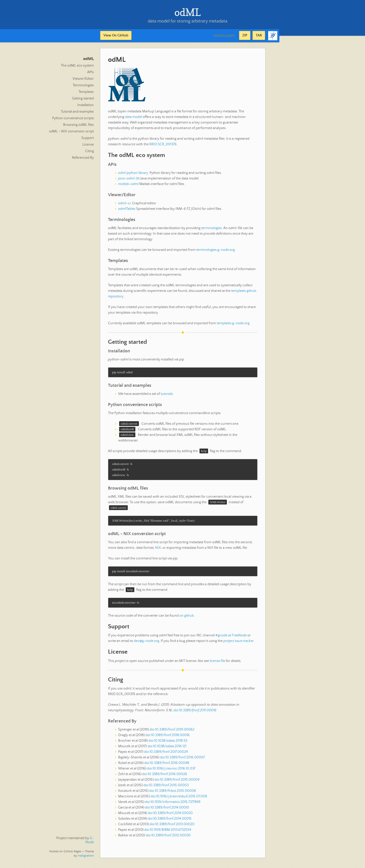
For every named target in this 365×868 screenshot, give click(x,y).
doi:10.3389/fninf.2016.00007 (182, 759)
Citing (89, 151)
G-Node (90, 840)
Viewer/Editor (83, 79)
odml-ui (124, 203)
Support (88, 138)
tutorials (167, 394)
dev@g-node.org (147, 643)
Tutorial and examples (77, 112)
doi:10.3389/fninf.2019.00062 (172, 731)
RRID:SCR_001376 (163, 144)
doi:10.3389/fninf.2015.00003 (166, 787)
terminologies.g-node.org (215, 250)
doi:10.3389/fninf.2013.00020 (172, 826)
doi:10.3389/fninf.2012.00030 (168, 837)
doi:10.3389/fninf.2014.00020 (170, 815)
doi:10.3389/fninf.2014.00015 (170, 820)
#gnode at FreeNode (231, 637)
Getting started (83, 98)
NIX (158, 549)
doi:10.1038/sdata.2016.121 (167, 748)
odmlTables (127, 209)
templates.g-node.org (233, 323)
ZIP (245, 35)
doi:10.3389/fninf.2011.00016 (195, 712)
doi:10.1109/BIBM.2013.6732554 (168, 832)
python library (133, 173)
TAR (259, 35)
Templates (86, 92)
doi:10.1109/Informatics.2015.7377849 (173, 804)
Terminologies (83, 85)
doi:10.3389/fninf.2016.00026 (165, 776)
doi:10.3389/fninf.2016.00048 (167, 765)
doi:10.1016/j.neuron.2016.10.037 (171, 770)
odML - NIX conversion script (71, 131)
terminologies (212, 228)
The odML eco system (77, 66)
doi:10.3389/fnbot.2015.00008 (173, 793)
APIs (90, 72)
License (88, 145)
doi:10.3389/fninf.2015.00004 (177, 781)
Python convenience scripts (73, 118)
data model (133, 117)
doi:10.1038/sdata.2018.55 (168, 742)
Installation (86, 105)
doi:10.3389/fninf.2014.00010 (167, 809)
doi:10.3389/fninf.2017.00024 (166, 754)
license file (217, 663)
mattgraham (86, 856)
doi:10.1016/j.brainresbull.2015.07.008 (179, 798)
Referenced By (83, 158)
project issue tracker (239, 643)
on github (187, 617)
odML (88, 59)
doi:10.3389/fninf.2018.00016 (168, 737)
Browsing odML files (78, 125)
